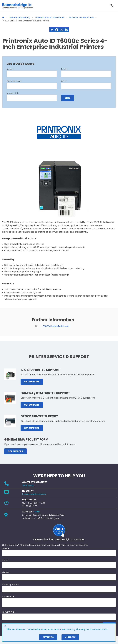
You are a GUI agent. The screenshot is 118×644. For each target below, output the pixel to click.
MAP (37, 512)
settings (48, 637)
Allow (70, 637)
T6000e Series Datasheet (56, 326)
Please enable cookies (34, 494)
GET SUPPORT (32, 382)
